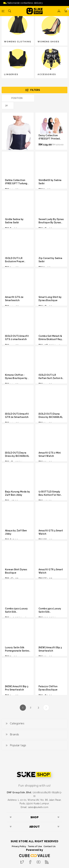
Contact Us (50, 846)
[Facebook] (30, 861)
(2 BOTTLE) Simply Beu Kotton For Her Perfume (50, 495)
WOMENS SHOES (48, 42)
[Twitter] (22, 861)
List (65, 98)
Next (46, 708)
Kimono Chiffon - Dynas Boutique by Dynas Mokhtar (16, 378)
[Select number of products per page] (8, 105)
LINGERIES (11, 74)
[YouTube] (39, 861)
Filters (35, 90)
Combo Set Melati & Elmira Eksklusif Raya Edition (51, 339)
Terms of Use (35, 846)
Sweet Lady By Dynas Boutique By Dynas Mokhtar (51, 222)
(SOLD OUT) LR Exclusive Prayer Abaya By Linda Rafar (18, 261)
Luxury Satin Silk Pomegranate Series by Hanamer (17, 651)
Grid (59, 98)
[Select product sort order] (18, 98)
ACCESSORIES (47, 74)
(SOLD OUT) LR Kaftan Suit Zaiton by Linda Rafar (51, 378)
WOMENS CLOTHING (18, 42)
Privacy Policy (19, 846)
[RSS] (47, 861)
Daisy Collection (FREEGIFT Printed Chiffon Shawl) (49, 139)
